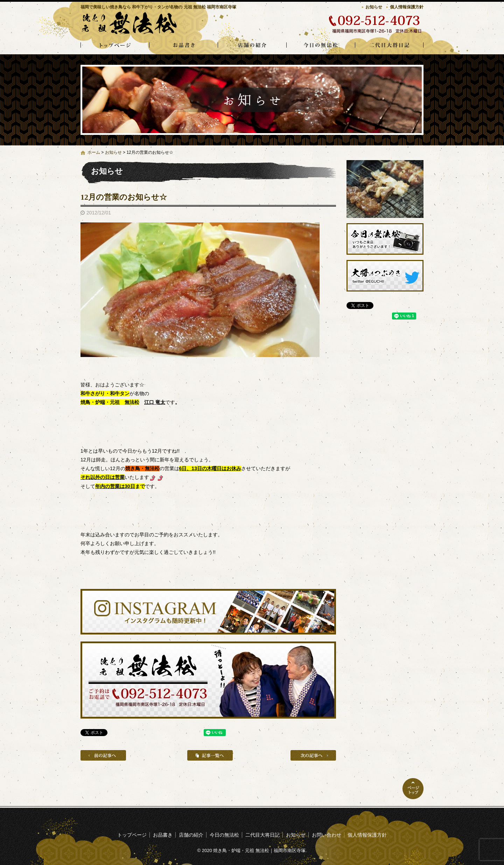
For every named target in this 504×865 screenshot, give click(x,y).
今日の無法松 (321, 46)
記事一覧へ (210, 755)
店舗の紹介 (252, 46)
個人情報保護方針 (407, 7)
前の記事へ (103, 755)
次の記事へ (313, 755)
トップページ (115, 46)
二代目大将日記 (389, 46)
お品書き (183, 46)
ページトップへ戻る (413, 789)
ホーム (94, 152)
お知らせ (374, 7)
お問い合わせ (327, 835)
